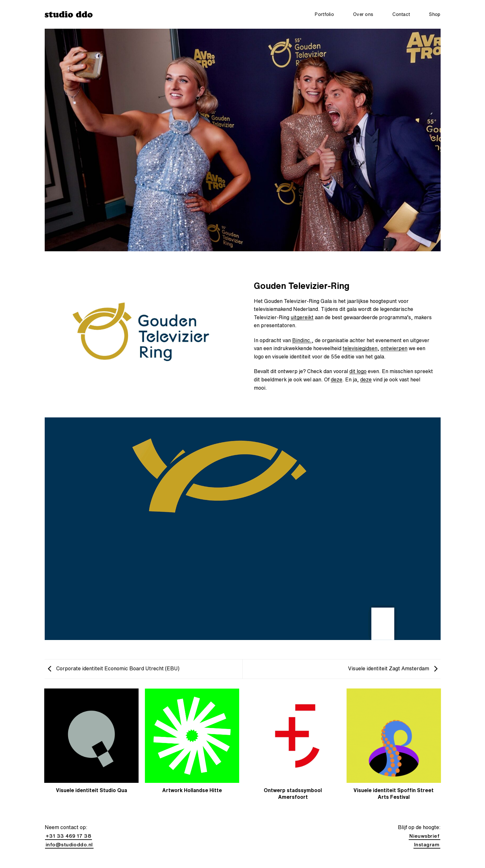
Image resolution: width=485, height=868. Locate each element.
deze (337, 379)
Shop (435, 14)
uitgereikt (302, 317)
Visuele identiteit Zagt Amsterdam (393, 668)
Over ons (363, 14)
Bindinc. (302, 340)
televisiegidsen (360, 348)
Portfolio (324, 14)
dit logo (358, 371)
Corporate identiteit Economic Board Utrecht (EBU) (114, 668)
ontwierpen (394, 348)
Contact (401, 14)
